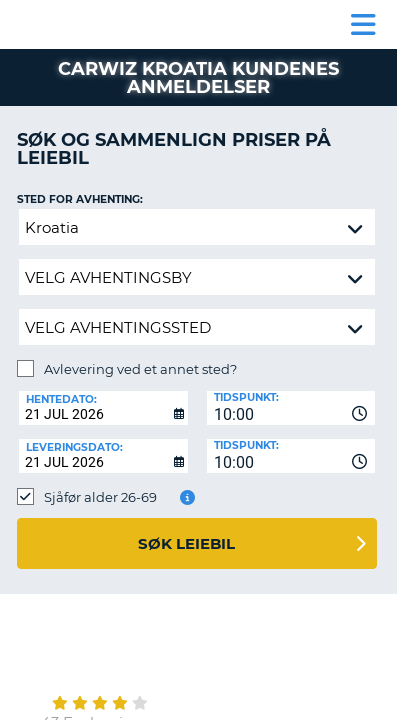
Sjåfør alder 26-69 (100, 497)
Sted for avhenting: (80, 199)
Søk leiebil (186, 543)
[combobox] (291, 408)
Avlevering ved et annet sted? (140, 369)
